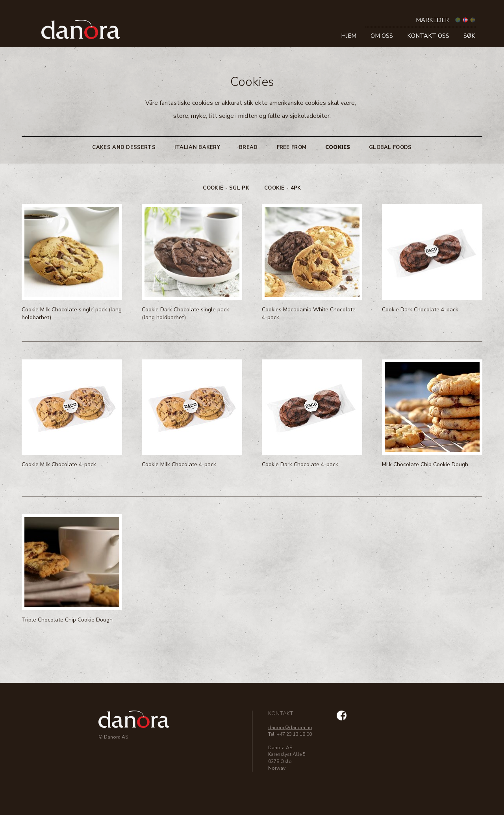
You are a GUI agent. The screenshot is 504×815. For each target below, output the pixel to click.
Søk (469, 36)
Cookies (338, 147)
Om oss (382, 36)
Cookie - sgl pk (226, 188)
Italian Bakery (197, 147)
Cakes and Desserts (124, 147)
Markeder (432, 20)
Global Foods (390, 147)
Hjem (349, 36)
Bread (248, 147)
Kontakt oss (428, 36)
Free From (292, 147)
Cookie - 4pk (283, 188)
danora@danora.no (290, 728)
